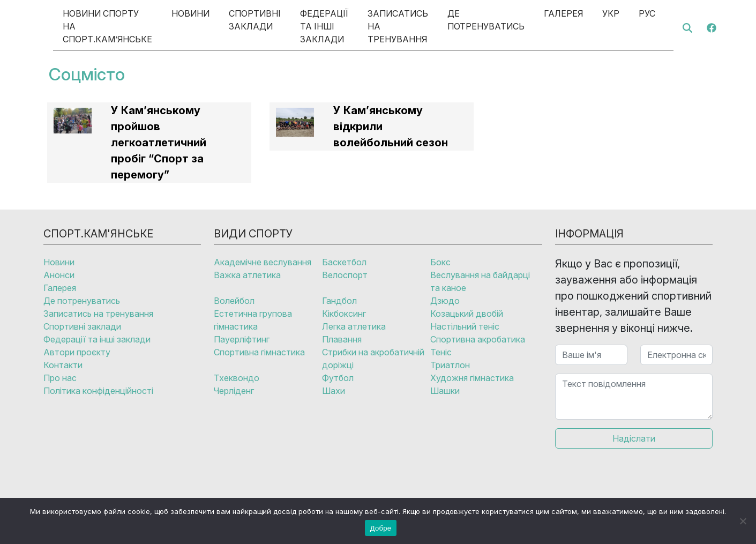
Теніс (441, 352)
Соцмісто (87, 74)
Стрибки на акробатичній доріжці (373, 359)
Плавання (342, 339)
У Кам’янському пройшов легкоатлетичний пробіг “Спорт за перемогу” (159, 143)
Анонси (59, 275)
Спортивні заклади (255, 20)
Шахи (334, 391)
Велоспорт (345, 275)
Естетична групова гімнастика (253, 320)
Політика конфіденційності (98, 391)
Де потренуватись (486, 20)
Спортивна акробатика (478, 339)
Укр (611, 13)
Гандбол (339, 301)
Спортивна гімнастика (259, 352)
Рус (647, 13)
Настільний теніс (465, 326)
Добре (381, 528)
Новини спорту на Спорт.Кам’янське (107, 26)
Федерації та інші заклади (324, 26)
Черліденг (234, 391)
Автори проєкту (77, 352)
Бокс (440, 262)
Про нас (60, 378)
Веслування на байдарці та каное (480, 281)
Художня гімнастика (472, 378)
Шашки (445, 391)
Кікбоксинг (344, 314)
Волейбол (234, 301)
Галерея (563, 13)
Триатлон (450, 365)
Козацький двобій (467, 314)
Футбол (338, 378)
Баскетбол (344, 262)
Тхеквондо (237, 378)
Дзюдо (445, 301)
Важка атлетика (247, 275)
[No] (743, 521)
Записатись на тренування (398, 26)
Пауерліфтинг (242, 339)
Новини (190, 13)
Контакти (63, 365)
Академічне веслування (263, 262)
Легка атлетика (354, 326)
